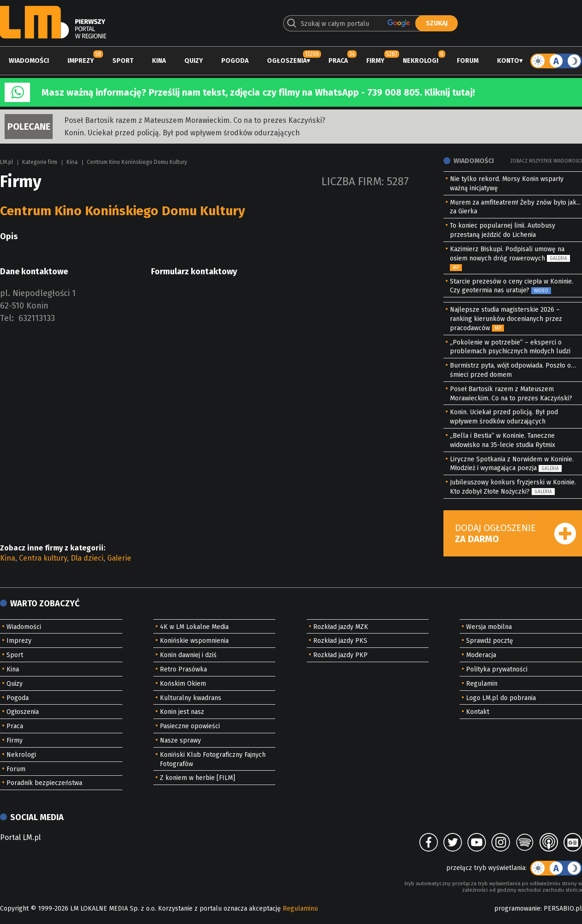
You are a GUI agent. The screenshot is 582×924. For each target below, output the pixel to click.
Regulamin (482, 684)
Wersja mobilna (489, 627)
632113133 (37, 318)
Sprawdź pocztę (490, 641)
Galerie (119, 558)
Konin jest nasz (182, 712)
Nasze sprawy (180, 740)
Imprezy (81, 61)
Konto (508, 61)
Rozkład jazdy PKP (340, 655)
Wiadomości (29, 61)
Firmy (375, 61)
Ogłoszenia (287, 61)
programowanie (517, 909)
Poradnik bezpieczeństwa (44, 783)
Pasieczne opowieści (190, 726)
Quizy (194, 61)
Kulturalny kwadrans (191, 698)
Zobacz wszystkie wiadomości (546, 161)
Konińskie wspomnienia (194, 641)
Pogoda (235, 61)
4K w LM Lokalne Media (194, 627)
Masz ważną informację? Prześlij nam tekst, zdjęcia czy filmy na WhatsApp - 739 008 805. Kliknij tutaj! (258, 92)
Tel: (7, 318)
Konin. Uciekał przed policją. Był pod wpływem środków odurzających (182, 133)
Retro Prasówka (183, 669)
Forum (468, 61)
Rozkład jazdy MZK (341, 627)
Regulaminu (300, 909)
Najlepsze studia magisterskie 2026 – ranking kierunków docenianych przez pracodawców (506, 319)
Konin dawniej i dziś (188, 655)
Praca (338, 61)
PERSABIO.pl (563, 909)
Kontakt (478, 712)
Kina (159, 61)
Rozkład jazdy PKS (340, 641)
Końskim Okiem (183, 684)
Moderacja (481, 655)
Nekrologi (421, 61)
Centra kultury (43, 558)
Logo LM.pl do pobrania (501, 698)
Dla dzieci (87, 558)
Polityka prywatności (497, 669)
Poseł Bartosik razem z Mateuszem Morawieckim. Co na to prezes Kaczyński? (195, 120)
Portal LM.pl (20, 837)
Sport (123, 61)
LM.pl (6, 162)
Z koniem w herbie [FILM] (197, 778)
